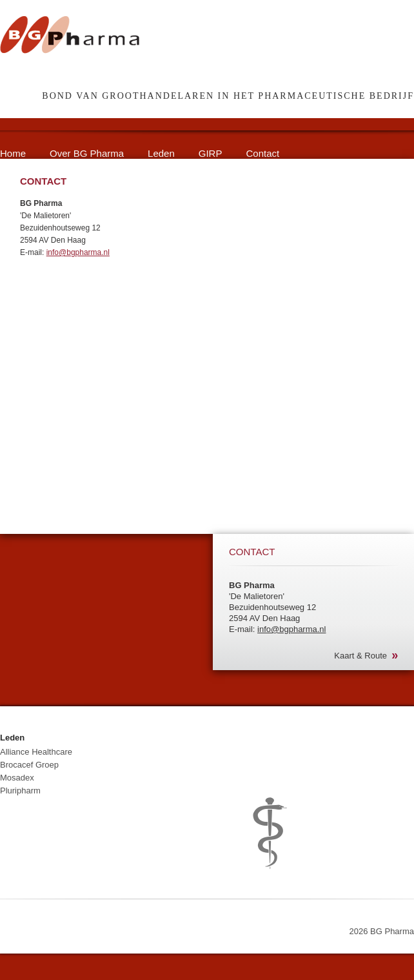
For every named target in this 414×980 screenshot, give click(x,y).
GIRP (211, 153)
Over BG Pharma (87, 153)
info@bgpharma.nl (78, 252)
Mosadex (17, 778)
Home (13, 153)
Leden (161, 153)
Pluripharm (20, 791)
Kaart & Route (360, 656)
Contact (262, 153)
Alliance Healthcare (36, 752)
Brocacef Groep (29, 765)
